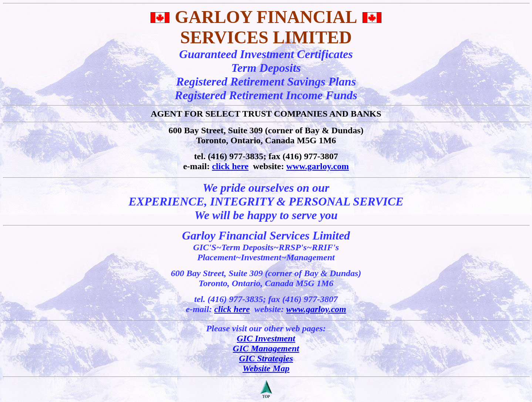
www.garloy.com (318, 166)
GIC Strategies (266, 358)
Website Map (266, 368)
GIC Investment (266, 338)
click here (230, 166)
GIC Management (266, 348)
